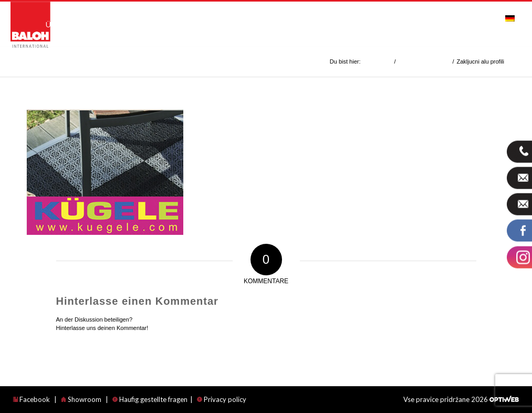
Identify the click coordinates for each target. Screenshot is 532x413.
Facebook (32, 399)
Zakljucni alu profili (61, 61)
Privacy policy (222, 399)
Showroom (81, 399)
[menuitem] (63, 19)
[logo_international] (30, 25)
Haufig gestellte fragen (150, 399)
